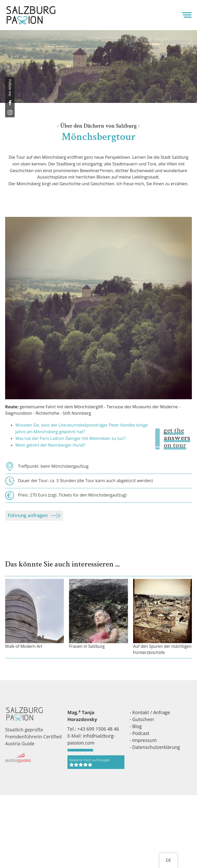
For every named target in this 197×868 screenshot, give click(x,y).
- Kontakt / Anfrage (150, 712)
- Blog (136, 726)
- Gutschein (142, 719)
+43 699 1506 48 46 (98, 729)
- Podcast (139, 733)
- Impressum (143, 740)
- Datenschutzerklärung (155, 747)
